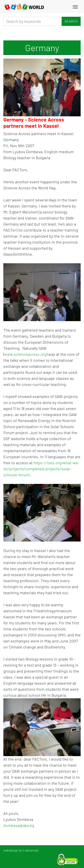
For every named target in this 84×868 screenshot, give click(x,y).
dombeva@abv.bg (19, 825)
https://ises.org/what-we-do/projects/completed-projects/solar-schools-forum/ (41, 469)
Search (71, 21)
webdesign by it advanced (21, 850)
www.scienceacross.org (25, 354)
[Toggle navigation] (75, 6)
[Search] (33, 21)
